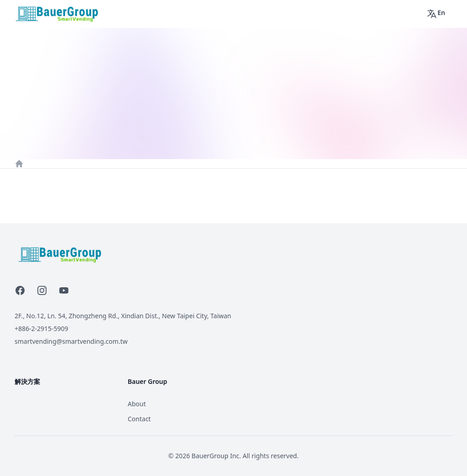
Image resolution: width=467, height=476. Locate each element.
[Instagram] (42, 290)
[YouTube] (64, 290)
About (137, 404)
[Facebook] (20, 290)
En (436, 14)
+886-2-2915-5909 (42, 329)
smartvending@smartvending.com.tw (71, 341)
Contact (139, 419)
